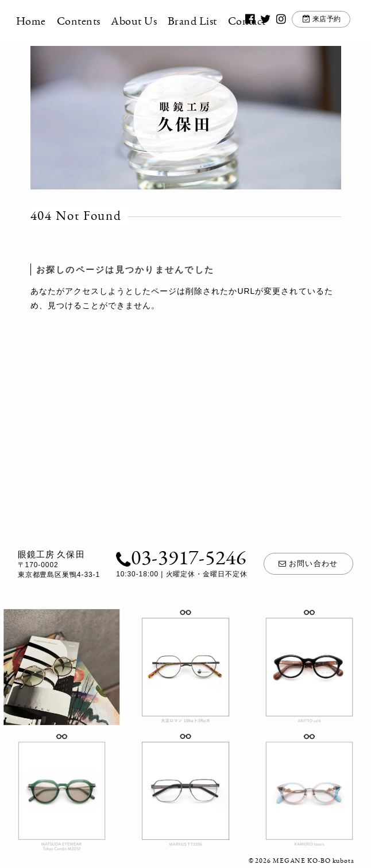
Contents (92, 21)
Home (45, 21)
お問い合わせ (309, 563)
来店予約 (315, 21)
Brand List (207, 21)
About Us (148, 21)
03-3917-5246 (178, 557)
